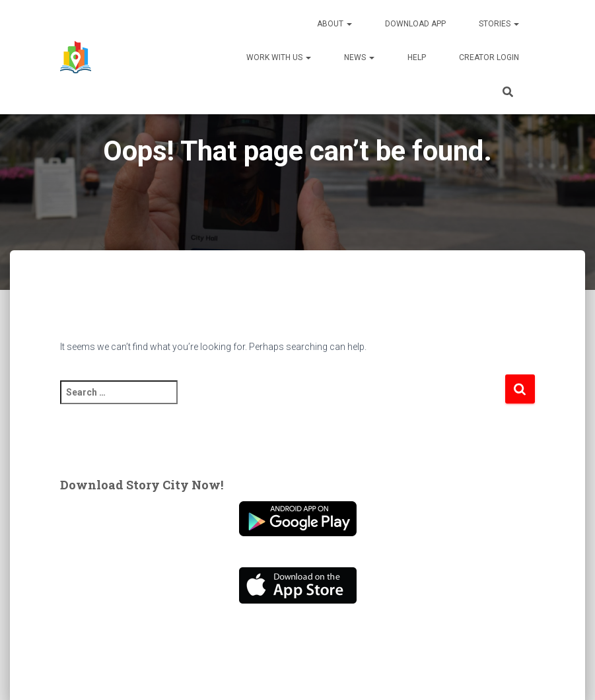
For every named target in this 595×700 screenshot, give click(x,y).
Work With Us (279, 57)
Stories (499, 24)
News (359, 57)
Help (417, 57)
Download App (415, 24)
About (334, 24)
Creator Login (489, 57)
